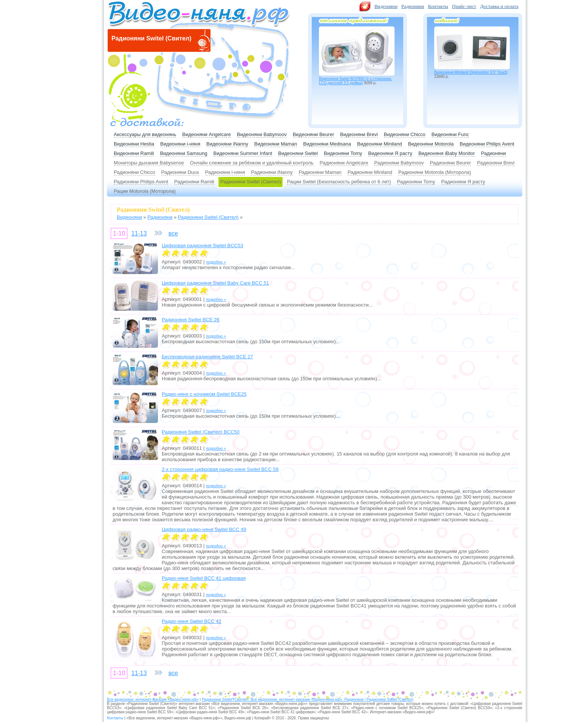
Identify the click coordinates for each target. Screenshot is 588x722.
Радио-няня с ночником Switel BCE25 (204, 394)
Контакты (438, 6)
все (173, 233)
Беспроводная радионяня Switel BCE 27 (207, 357)
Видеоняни (386, 6)
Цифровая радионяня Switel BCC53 (202, 246)
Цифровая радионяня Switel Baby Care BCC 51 (215, 283)
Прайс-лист (464, 6)
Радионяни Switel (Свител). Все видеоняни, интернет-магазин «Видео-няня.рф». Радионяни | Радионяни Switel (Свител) (308, 700)
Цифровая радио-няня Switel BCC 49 (204, 529)
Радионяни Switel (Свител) (251, 182)
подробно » (216, 262)
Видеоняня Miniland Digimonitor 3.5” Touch (471, 72)
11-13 (139, 233)
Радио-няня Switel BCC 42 (192, 621)
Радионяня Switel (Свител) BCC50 (201, 432)
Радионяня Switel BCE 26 (191, 320)
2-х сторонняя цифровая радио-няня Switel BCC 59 (220, 469)
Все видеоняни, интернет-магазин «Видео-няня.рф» (153, 700)
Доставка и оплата (499, 6)
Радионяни (413, 6)
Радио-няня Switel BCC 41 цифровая (204, 578)
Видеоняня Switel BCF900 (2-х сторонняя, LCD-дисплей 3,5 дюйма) (356, 81)
